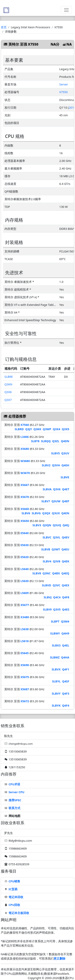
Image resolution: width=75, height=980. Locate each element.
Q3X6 (8, 392)
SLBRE (9, 377)
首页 (4, 27)
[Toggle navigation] (66, 10)
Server (64, 84)
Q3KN (8, 384)
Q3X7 (8, 400)
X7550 (63, 92)
